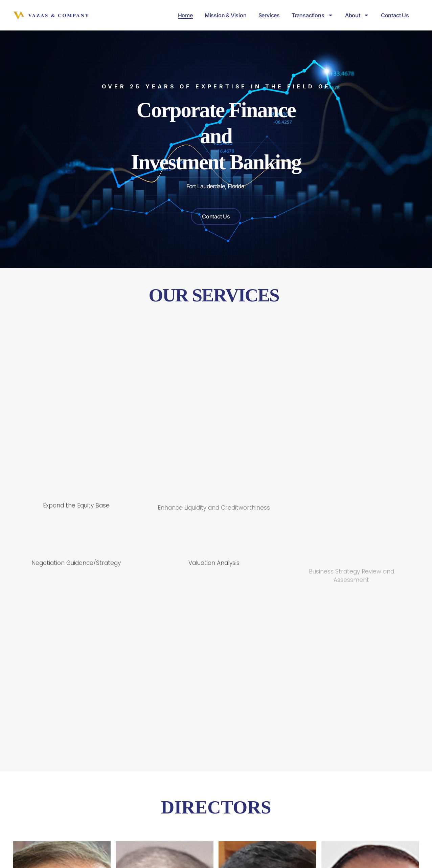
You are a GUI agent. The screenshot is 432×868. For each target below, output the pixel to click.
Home (185, 15)
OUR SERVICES (214, 295)
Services (269, 15)
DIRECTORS (216, 814)
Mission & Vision (226, 15)
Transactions (312, 15)
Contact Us (395, 15)
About (357, 15)
